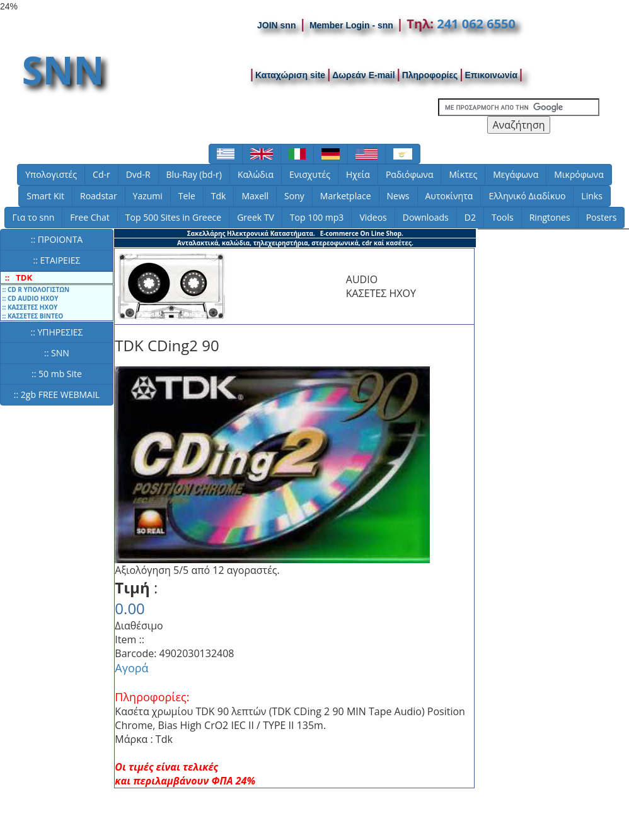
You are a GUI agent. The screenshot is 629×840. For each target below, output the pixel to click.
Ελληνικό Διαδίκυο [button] (527, 196)
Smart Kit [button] (45, 196)
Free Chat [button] (89, 217)
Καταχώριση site (290, 75)
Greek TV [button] (256, 217)
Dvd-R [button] (138, 174)
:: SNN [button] (57, 353)
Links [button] (591, 196)
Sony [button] (294, 196)
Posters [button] (602, 217)
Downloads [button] (426, 217)
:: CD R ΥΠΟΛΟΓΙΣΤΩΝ (35, 289)
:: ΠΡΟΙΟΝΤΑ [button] (57, 239)
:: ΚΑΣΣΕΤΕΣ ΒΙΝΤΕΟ (32, 316)
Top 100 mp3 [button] (317, 217)
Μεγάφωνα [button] (516, 174)
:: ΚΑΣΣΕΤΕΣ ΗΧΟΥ (29, 307)
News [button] (398, 196)
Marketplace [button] (346, 196)
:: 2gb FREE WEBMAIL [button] (57, 394)
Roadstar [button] (99, 196)
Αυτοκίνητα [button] (449, 196)
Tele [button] (187, 196)
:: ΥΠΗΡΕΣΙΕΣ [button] (56, 332)
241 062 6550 (476, 24)
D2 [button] (470, 217)
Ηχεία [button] (358, 174)
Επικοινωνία (491, 75)
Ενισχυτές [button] (310, 174)
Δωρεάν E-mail (364, 75)
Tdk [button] (219, 196)
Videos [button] (373, 217)
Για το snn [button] (34, 217)
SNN (63, 70)
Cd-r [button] (101, 174)
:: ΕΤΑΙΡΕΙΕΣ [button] (56, 260)
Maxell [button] (255, 196)
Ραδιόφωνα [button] (410, 174)
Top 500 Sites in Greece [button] (173, 217)
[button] (226, 154)
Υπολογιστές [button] (51, 174)
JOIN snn (276, 25)
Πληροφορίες (430, 75)
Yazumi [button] (148, 196)
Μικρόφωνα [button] (579, 174)
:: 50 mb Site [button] (57, 374)
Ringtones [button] (550, 217)
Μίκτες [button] (463, 174)
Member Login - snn (351, 25)
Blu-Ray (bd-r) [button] (194, 174)
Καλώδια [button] (256, 174)
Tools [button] (503, 217)
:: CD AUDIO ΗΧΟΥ (30, 298)
